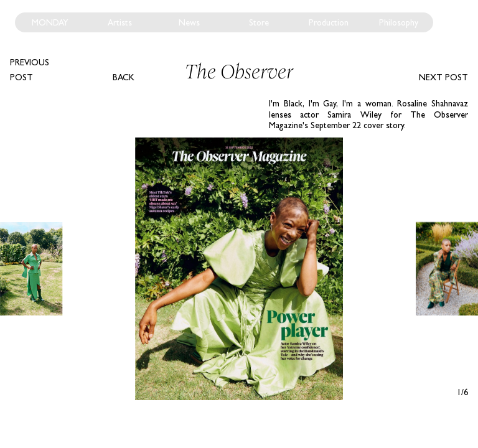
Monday (50, 22)
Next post (443, 77)
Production (329, 22)
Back (124, 77)
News (189, 22)
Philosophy (399, 22)
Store (259, 22)
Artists (120, 22)
